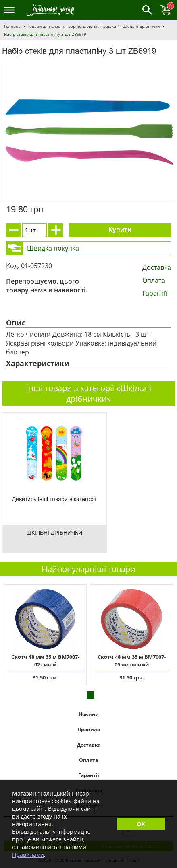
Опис (16, 323)
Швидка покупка (53, 248)
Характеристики (38, 363)
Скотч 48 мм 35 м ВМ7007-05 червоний (132, 661)
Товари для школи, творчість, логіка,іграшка (72, 26)
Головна (12, 26)
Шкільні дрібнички (141, 26)
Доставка (157, 267)
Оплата (154, 280)
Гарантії (155, 293)
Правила (89, 729)
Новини (89, 714)
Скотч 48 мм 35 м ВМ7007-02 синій (45, 661)
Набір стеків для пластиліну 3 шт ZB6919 (45, 34)
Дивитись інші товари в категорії (54, 499)
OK (141, 824)
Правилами (28, 855)
